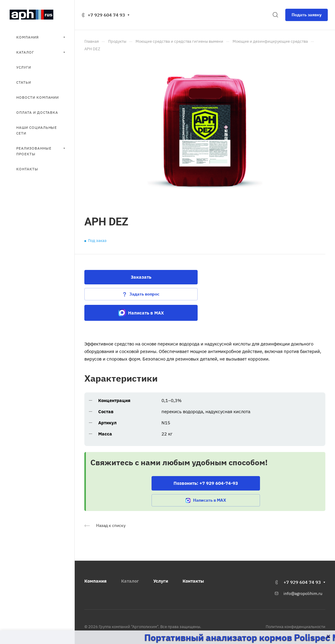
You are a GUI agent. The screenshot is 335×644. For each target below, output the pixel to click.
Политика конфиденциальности (296, 627)
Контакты (193, 581)
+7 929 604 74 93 (106, 15)
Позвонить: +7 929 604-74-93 (206, 483)
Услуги (161, 581)
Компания (95, 581)
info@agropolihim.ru (303, 593)
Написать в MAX (141, 313)
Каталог (130, 581)
